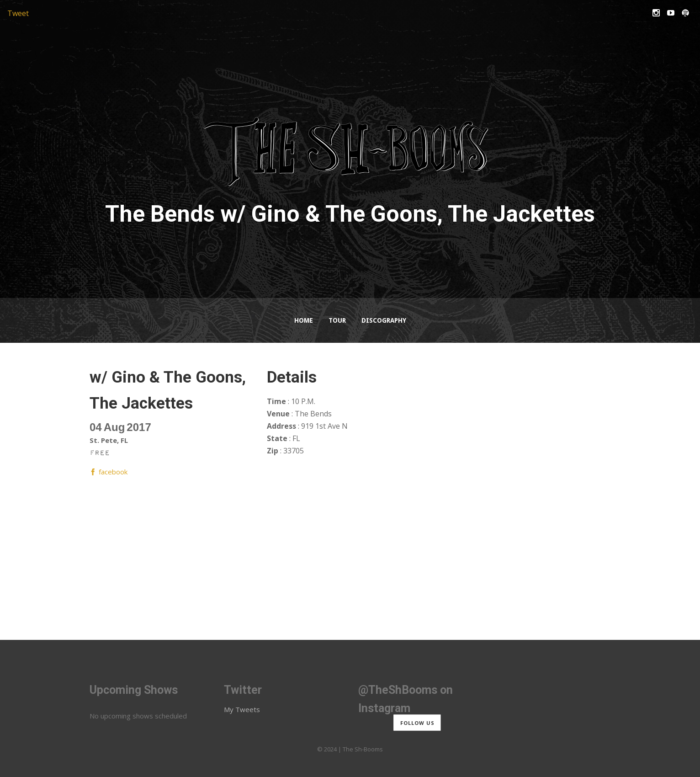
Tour (337, 320)
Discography (384, 320)
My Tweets (242, 709)
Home (304, 320)
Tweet (18, 13)
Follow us (417, 722)
